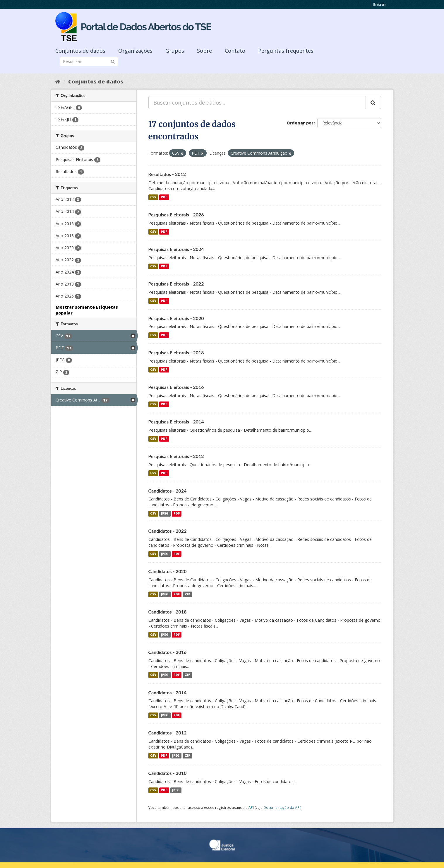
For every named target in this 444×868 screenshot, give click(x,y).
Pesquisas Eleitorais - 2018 (176, 352)
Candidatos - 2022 (168, 531)
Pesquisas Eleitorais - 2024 (176, 249)
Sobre (204, 51)
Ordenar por (300, 123)
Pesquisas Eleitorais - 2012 (176, 456)
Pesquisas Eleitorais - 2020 (176, 318)
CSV (153, 197)
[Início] (58, 81)
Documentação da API (282, 807)
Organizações (135, 51)
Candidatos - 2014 (168, 692)
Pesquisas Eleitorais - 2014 (176, 422)
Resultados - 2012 (167, 174)
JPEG (165, 513)
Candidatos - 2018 (168, 612)
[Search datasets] (89, 61)
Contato (235, 51)
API (251, 807)
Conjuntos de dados (80, 51)
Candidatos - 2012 (168, 733)
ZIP (187, 594)
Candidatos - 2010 (168, 773)
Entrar (380, 4)
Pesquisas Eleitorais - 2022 (176, 284)
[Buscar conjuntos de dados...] (257, 102)
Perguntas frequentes (286, 51)
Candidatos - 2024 (168, 491)
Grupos (175, 51)
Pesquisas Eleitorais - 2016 (176, 387)
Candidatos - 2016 (168, 652)
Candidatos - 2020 (168, 571)
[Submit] (113, 61)
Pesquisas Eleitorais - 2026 (176, 215)
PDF (164, 197)
